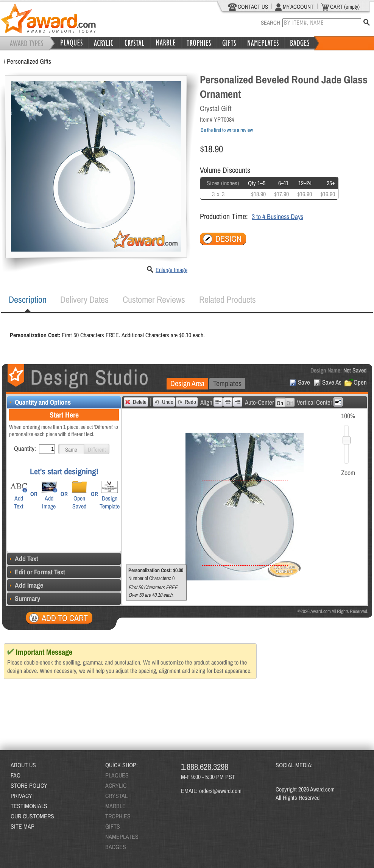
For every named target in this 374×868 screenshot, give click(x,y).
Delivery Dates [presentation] (84, 299)
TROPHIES (118, 816)
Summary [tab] (24, 598)
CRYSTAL (116, 796)
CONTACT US (248, 7)
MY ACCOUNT (295, 7)
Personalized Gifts (29, 61)
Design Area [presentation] (187, 383)
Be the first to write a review (227, 130)
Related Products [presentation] (228, 299)
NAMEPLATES (122, 837)
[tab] (28, 300)
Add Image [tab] (25, 585)
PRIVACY (21, 796)
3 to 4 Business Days (277, 217)
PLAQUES (117, 775)
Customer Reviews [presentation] (154, 299)
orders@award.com (220, 791)
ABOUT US (23, 765)
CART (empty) (340, 7)
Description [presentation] (28, 299)
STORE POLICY (29, 785)
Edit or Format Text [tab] (36, 572)
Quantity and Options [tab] (39, 402)
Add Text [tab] (23, 559)
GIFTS (113, 826)
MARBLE (115, 806)
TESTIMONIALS (29, 806)
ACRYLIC (116, 785)
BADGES (116, 847)
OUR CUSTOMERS (32, 816)
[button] (71, 449)
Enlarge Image (171, 270)
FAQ (16, 775)
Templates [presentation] (227, 383)
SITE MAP (23, 826)
